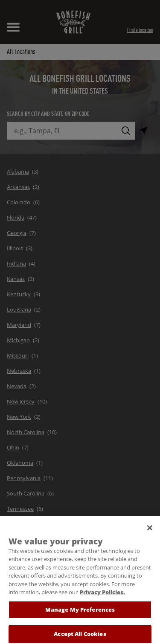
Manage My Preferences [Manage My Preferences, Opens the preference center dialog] (80, 613)
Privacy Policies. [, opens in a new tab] (102, 596)
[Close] (150, 532)
